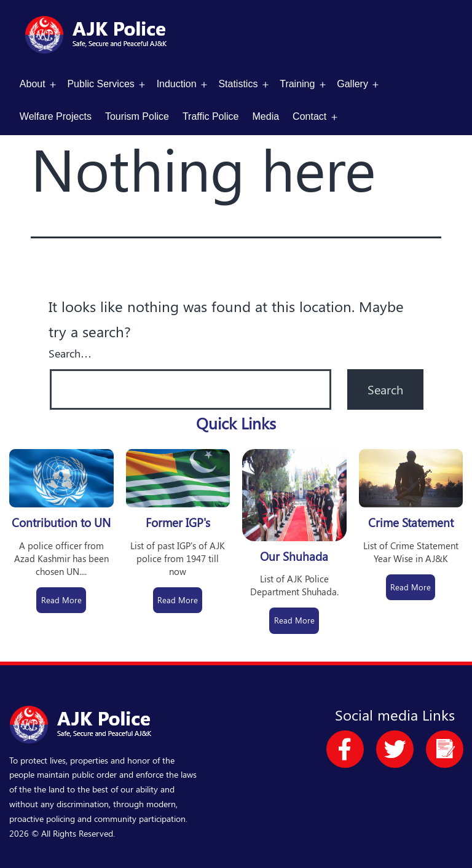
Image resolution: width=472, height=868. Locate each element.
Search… (70, 353)
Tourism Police (137, 116)
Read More (61, 600)
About (33, 84)
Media (266, 116)
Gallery (352, 84)
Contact (309, 116)
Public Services (100, 84)
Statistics (238, 84)
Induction (177, 84)
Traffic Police (211, 116)
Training (297, 84)
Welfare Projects (56, 116)
